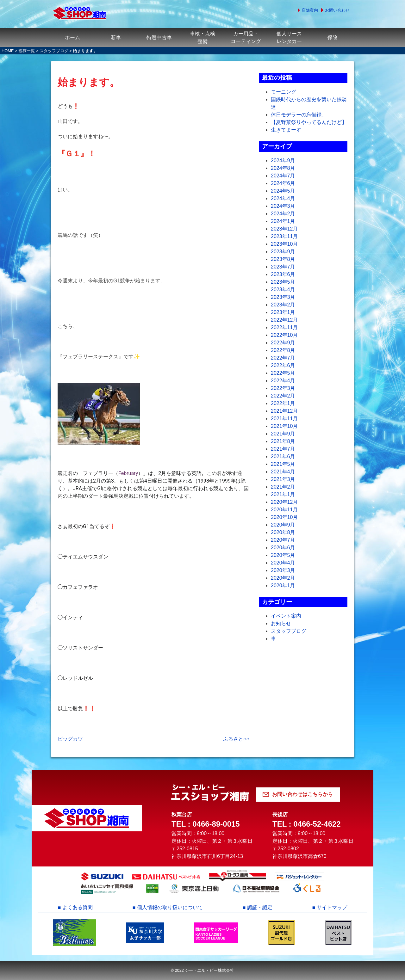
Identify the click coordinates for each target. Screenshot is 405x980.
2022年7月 (283, 358)
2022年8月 (283, 350)
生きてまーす (286, 130)
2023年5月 (283, 282)
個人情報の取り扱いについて (170, 907)
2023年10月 (284, 244)
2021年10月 (284, 426)
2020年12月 (284, 502)
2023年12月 (284, 229)
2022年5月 (283, 373)
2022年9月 (283, 343)
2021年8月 (283, 441)
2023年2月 (283, 305)
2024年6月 (283, 183)
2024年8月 (283, 168)
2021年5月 (283, 464)
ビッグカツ (70, 739)
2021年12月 (284, 411)
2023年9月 (283, 252)
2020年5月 (283, 555)
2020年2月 (283, 578)
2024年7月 (283, 176)
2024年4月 (283, 198)
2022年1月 (283, 403)
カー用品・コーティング (246, 37)
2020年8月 (283, 532)
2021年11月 (284, 419)
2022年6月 (283, 365)
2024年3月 (283, 206)
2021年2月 (283, 487)
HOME (8, 51)
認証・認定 (260, 907)
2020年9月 (283, 525)
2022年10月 (284, 335)
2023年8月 (283, 259)
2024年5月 (283, 191)
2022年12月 (284, 320)
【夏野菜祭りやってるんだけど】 (309, 122)
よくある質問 (78, 907)
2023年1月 (283, 312)
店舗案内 (310, 10)
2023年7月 (283, 267)
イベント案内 (286, 616)
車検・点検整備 (202, 37)
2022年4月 (283, 381)
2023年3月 (283, 297)
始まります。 (89, 82)
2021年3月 (283, 479)
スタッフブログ (54, 51)
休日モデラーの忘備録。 (299, 115)
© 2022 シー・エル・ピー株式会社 (202, 971)
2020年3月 (283, 570)
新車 (116, 37)
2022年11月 (284, 327)
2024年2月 (283, 214)
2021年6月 (283, 456)
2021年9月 (283, 434)
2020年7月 (283, 540)
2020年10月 (284, 517)
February (128, 473)
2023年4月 (283, 290)
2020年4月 (283, 563)
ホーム (72, 37)
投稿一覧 (27, 51)
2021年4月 (283, 472)
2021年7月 (283, 449)
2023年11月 (284, 236)
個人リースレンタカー (289, 37)
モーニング (283, 92)
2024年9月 (283, 160)
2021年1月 (283, 494)
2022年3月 (283, 388)
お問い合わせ (337, 10)
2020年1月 (283, 586)
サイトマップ (332, 907)
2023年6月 (283, 274)
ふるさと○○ (236, 739)
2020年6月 (283, 548)
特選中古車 (159, 37)
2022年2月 (283, 396)
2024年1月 (283, 221)
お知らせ (281, 623)
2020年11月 (284, 510)
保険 (333, 37)
